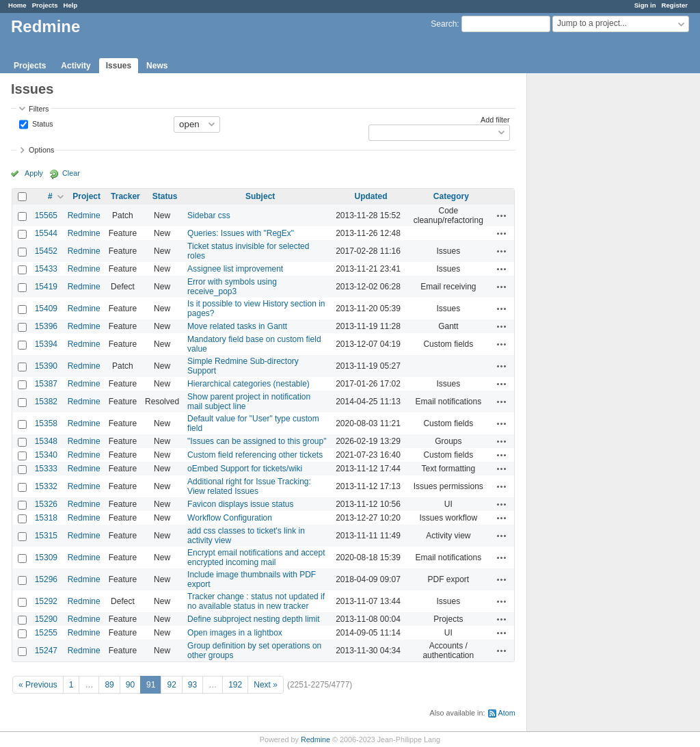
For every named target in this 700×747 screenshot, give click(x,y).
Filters (39, 109)
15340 (46, 455)
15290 (46, 619)
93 (192, 685)
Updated (371, 196)
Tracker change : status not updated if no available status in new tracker (256, 601)
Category (451, 196)
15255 (46, 633)
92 (171, 685)
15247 (46, 651)
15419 (46, 287)
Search (444, 24)
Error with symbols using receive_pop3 (232, 287)
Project (86, 196)
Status (42, 123)
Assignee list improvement (235, 269)
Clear (71, 173)
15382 (46, 402)
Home (17, 5)
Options (41, 150)
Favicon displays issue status (240, 504)
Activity (76, 66)
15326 (46, 504)
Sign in (645, 5)
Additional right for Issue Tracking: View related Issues (249, 486)
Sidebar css (209, 215)
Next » (266, 685)
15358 (46, 423)
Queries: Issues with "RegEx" (241, 233)
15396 (46, 326)
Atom (507, 713)
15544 (46, 233)
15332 (46, 486)
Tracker (125, 196)
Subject (260, 196)
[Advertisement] (595, 288)
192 (235, 685)
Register (675, 5)
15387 (46, 384)
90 (130, 685)
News (157, 66)
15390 (46, 366)
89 (109, 685)
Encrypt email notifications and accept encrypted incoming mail (256, 558)
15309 (46, 558)
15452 (46, 251)
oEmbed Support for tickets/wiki (245, 469)
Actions (502, 215)
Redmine (84, 215)
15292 (46, 601)
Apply (34, 173)
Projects (45, 5)
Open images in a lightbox (235, 633)
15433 (46, 269)
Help (71, 5)
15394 (46, 344)
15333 (46, 469)
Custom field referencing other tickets (255, 455)
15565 (46, 215)
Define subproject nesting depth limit (253, 619)
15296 (46, 579)
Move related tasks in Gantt (237, 326)
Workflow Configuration (230, 518)
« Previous (38, 685)
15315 (46, 536)
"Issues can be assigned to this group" (257, 441)
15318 (46, 518)
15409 (46, 309)
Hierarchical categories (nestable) (248, 384)
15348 (46, 441)
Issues (119, 66)
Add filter (495, 120)
